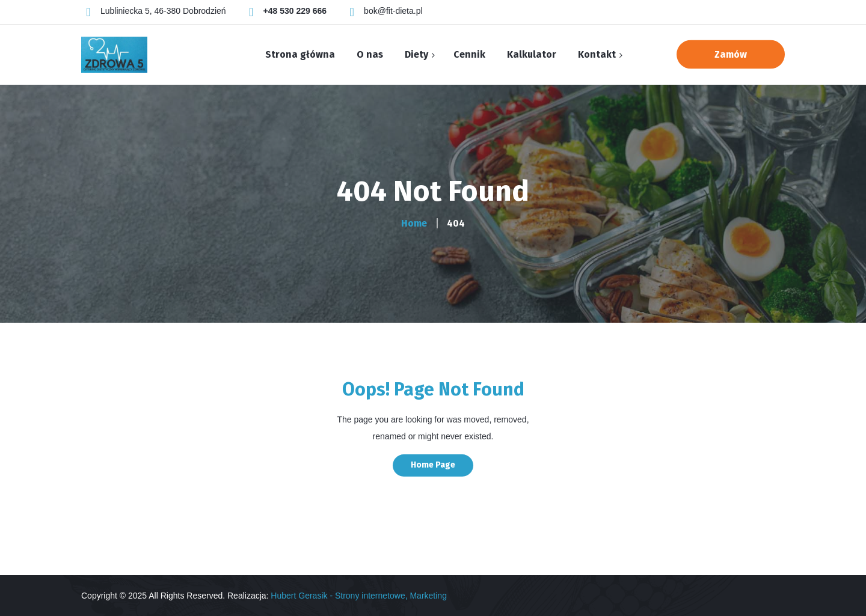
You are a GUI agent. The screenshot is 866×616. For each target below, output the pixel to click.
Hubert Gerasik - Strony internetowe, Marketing (359, 596)
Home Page (433, 465)
